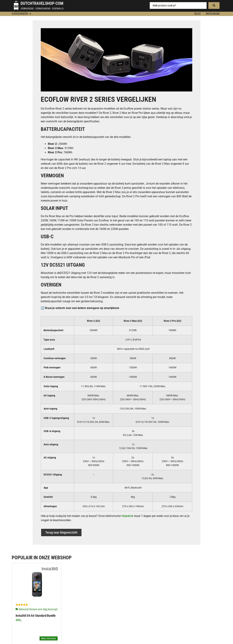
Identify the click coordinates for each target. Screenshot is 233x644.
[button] (22, 14)
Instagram (213, 14)
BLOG (197, 14)
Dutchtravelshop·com (42, 3)
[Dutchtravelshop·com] (16, 5)
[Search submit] (214, 5)
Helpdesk (127, 516)
